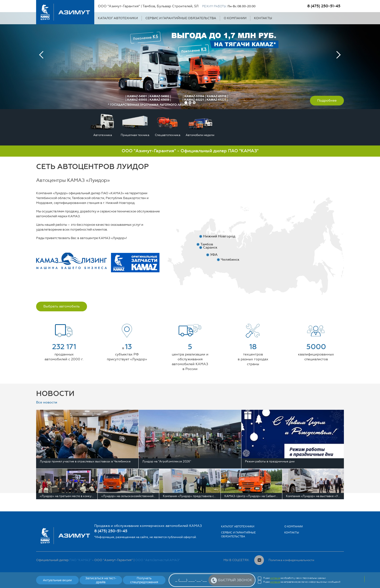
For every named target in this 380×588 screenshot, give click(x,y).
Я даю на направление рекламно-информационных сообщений (302, 582)
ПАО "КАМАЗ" (80, 560)
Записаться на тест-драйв (101, 580)
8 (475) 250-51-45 (324, 6)
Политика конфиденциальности (291, 560)
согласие (275, 578)
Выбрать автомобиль (62, 306)
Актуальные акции (57, 580)
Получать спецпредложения (144, 580)
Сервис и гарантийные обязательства (181, 18)
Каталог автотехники (118, 18)
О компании (235, 18)
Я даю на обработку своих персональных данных (295, 578)
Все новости (47, 402)
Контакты (263, 18)
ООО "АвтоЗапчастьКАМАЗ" (158, 560)
